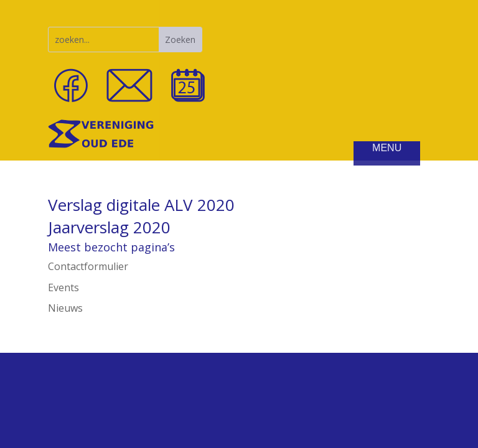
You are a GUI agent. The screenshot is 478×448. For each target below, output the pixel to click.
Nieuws (65, 308)
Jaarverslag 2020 (109, 227)
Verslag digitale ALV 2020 (141, 205)
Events (63, 287)
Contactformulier (88, 266)
